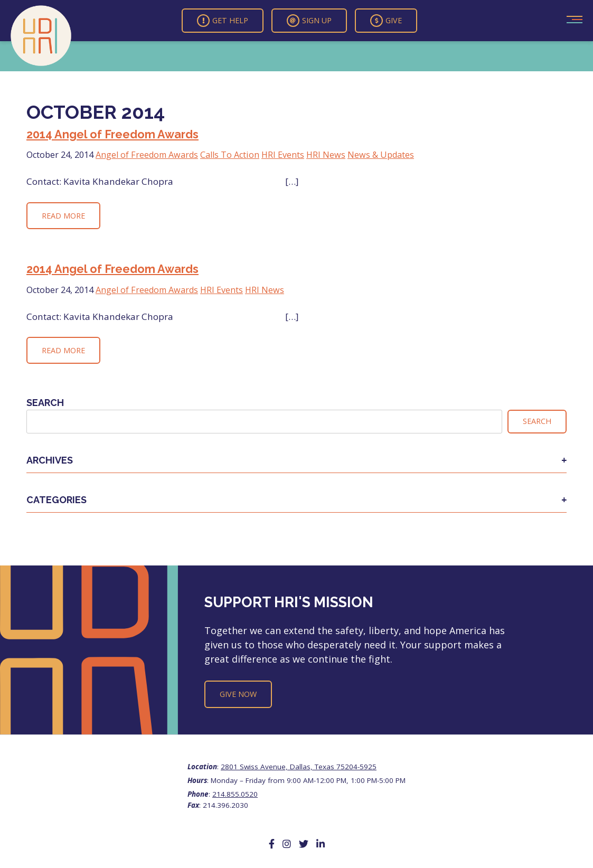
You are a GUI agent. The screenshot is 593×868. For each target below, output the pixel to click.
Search (45, 403)
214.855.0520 (235, 794)
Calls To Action (230, 155)
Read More (63, 216)
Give (386, 21)
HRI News (326, 155)
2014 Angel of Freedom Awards (112, 134)
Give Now (238, 694)
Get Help (223, 21)
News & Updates (381, 155)
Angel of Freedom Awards (147, 155)
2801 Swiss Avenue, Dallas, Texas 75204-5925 (299, 767)
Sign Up (309, 21)
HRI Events (283, 155)
